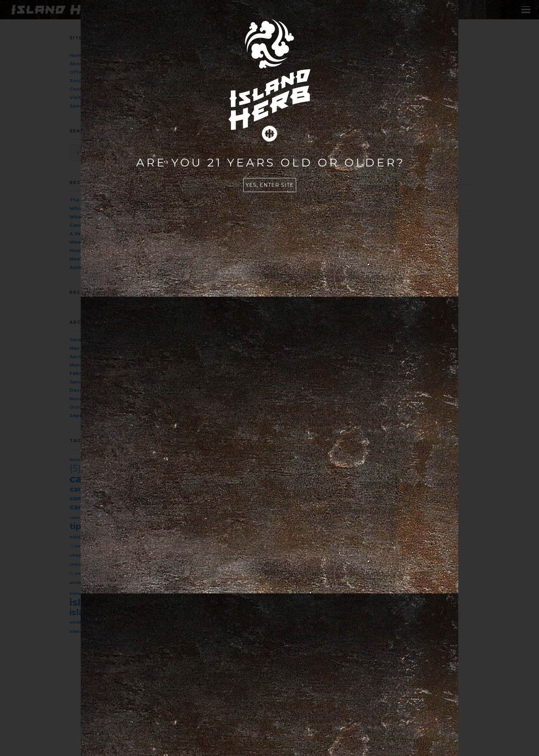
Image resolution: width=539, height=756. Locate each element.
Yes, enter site (270, 185)
